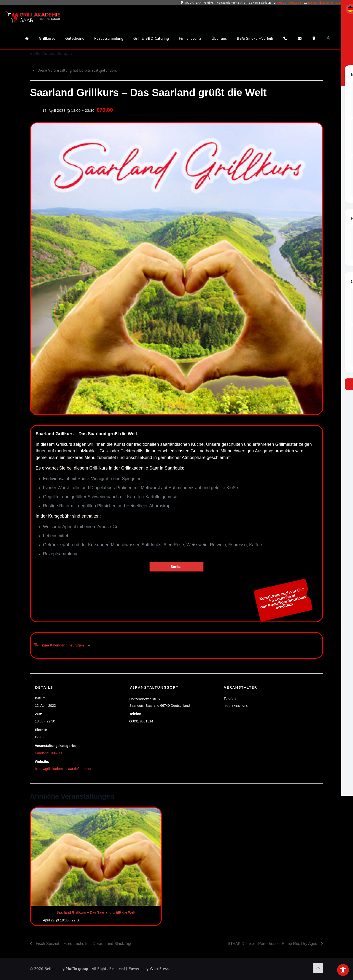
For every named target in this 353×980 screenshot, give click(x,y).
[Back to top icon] (318, 968)
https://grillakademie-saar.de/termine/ (63, 769)
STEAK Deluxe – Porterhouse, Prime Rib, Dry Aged (273, 944)
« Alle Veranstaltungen (51, 54)
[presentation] (96, 857)
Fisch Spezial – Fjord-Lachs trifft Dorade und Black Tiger (84, 944)
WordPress (159, 969)
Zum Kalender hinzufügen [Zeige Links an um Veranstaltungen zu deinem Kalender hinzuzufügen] (63, 645)
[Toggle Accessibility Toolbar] (343, 970)
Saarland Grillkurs (48, 753)
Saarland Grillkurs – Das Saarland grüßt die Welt (96, 912)
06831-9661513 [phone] (289, 3)
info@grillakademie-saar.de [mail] (326, 3)
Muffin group (77, 969)
